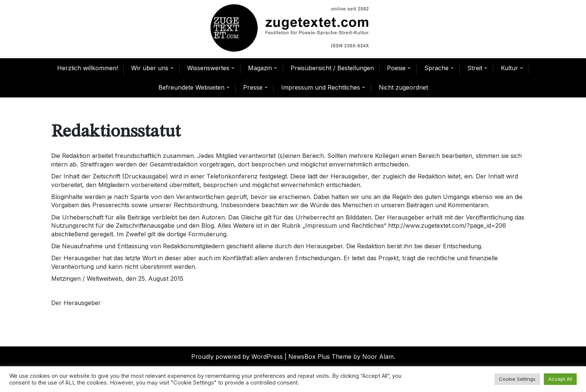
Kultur (509, 68)
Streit (475, 68)
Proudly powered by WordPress (237, 357)
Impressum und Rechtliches (321, 87)
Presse (253, 87)
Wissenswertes (208, 68)
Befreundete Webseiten (191, 87)
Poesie (396, 68)
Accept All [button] (560, 379)
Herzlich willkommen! (88, 68)
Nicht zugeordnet (403, 87)
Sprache (436, 68)
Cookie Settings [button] (517, 379)
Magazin (260, 68)
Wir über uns (150, 68)
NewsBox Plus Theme (320, 357)
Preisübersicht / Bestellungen (332, 68)
